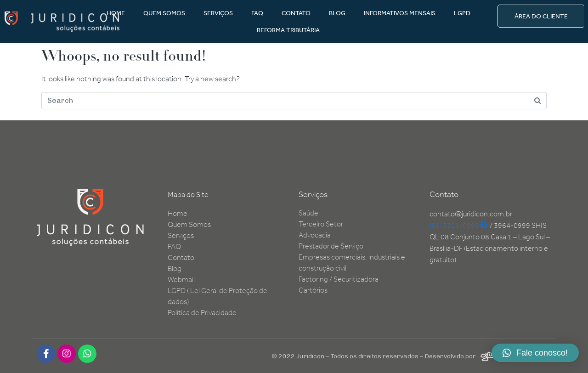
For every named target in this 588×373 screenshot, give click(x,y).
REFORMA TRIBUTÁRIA (288, 30)
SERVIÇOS (218, 13)
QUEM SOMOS (164, 13)
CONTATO (296, 13)
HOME (116, 13)
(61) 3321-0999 (458, 225)
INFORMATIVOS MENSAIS (400, 13)
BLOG (337, 13)
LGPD (462, 13)
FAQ (257, 13)
